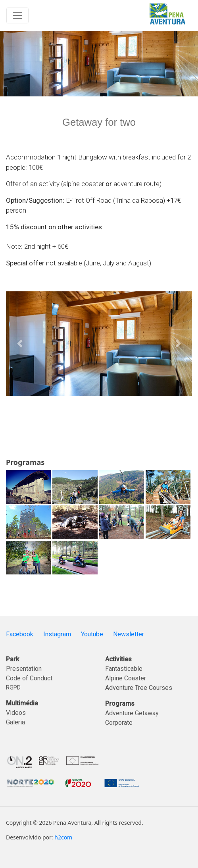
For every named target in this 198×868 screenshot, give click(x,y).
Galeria (15, 722)
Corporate (119, 723)
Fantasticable (124, 669)
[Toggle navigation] (17, 15)
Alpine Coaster (126, 678)
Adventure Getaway (132, 713)
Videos (16, 713)
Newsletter (129, 634)
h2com (63, 837)
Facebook (20, 634)
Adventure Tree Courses (139, 688)
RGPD (13, 687)
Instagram (57, 634)
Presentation (24, 669)
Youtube (92, 634)
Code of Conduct (29, 678)
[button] (20, 344)
